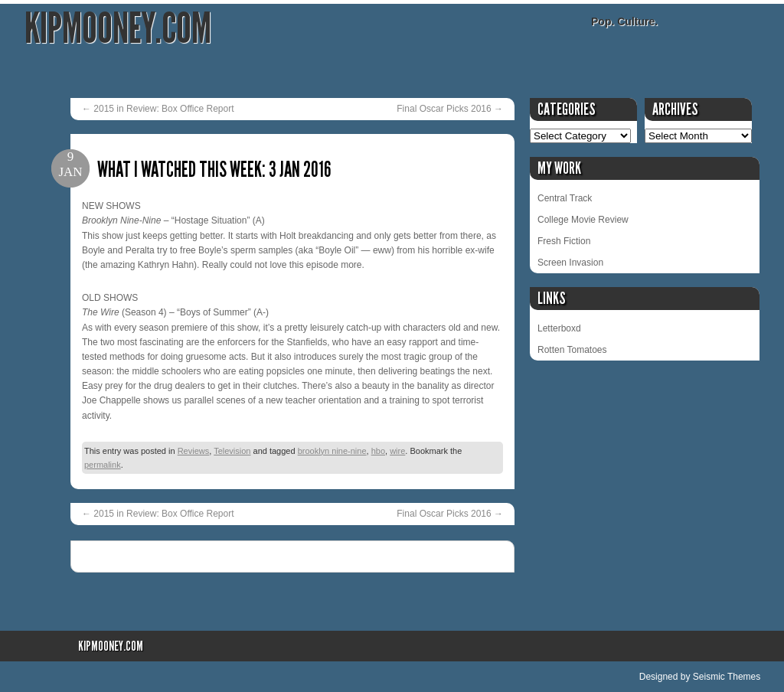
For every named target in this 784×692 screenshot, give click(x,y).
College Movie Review (583, 220)
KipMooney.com (118, 29)
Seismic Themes (727, 677)
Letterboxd (559, 328)
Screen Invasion (570, 263)
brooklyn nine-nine (332, 451)
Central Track (565, 198)
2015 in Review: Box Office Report (158, 109)
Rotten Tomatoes (572, 350)
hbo (378, 451)
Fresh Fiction (564, 241)
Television (232, 451)
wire (397, 451)
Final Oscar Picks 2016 (450, 109)
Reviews (194, 451)
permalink (103, 465)
